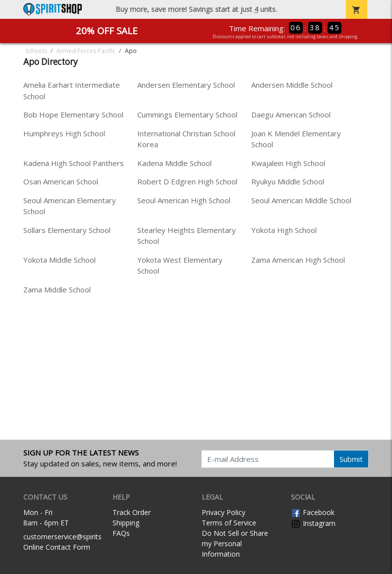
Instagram (313, 523)
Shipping (126, 523)
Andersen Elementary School (186, 85)
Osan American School (61, 181)
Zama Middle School (57, 289)
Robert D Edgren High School (187, 181)
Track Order (132, 512)
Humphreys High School (64, 133)
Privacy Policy (224, 512)
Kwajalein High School (288, 163)
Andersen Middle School (292, 85)
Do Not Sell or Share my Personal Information (235, 544)
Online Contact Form (57, 547)
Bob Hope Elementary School (73, 115)
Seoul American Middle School (301, 200)
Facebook (313, 512)
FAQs (121, 533)
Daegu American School (291, 115)
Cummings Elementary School (187, 115)
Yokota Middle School (59, 260)
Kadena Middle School (174, 163)
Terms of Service (229, 523)
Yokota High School (284, 230)
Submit (351, 459)
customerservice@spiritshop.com (77, 537)
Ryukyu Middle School (288, 181)
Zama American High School (298, 260)
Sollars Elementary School (67, 230)
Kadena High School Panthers (74, 163)
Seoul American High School (184, 200)
